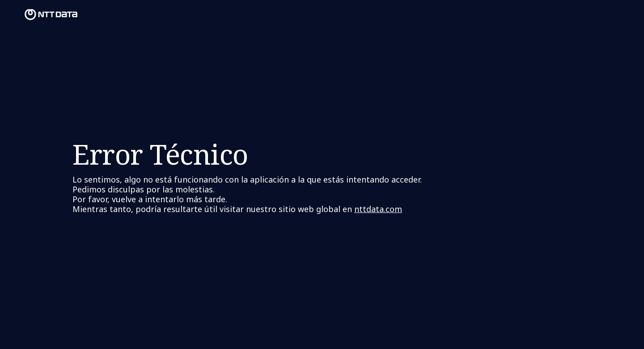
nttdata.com (378, 209)
